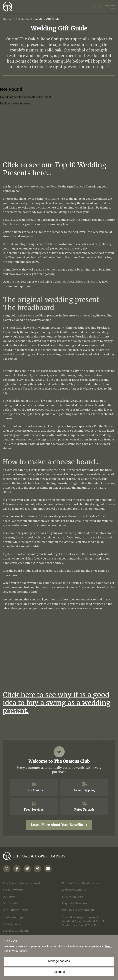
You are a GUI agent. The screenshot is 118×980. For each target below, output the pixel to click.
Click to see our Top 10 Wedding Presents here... (55, 169)
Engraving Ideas (73, 897)
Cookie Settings (13, 917)
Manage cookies (59, 961)
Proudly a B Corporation (78, 910)
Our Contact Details (15, 910)
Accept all (59, 972)
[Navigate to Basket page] (107, 7)
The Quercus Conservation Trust (24, 883)
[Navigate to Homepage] (8, 7)
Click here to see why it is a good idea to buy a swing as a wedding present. (57, 703)
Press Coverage (13, 890)
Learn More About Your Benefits (59, 825)
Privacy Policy (12, 924)
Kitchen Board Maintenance (80, 883)
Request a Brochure (75, 903)
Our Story (9, 897)
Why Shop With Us (74, 890)
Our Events (10, 903)
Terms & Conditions (16, 931)
